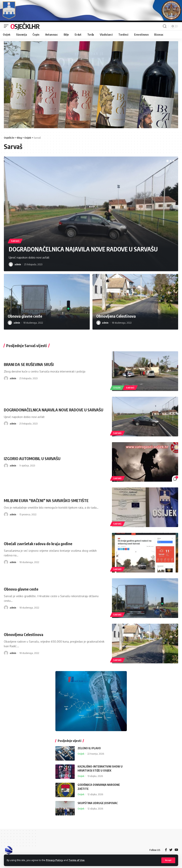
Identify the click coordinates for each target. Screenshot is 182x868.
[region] (91, 85)
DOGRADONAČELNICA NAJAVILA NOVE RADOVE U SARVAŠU (83, 249)
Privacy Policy (54, 860)
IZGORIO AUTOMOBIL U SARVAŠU (32, 458)
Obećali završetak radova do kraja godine (38, 544)
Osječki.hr (25, 26)
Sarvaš (15, 241)
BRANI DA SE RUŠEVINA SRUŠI (29, 364)
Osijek (117, 388)
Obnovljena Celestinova (116, 316)
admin (18, 264)
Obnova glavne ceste (25, 316)
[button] (168, 161)
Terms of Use (77, 860)
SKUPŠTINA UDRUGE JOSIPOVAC (98, 803)
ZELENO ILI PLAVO (89, 748)
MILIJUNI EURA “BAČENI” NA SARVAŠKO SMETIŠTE (46, 500)
